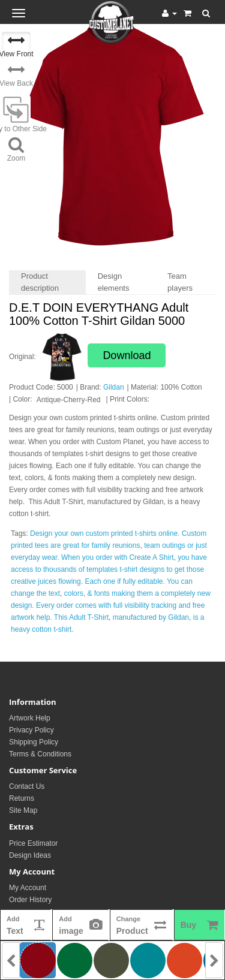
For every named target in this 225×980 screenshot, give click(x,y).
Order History (30, 900)
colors (74, 593)
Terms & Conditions (40, 754)
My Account (28, 888)
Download (127, 355)
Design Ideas (30, 855)
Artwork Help (30, 718)
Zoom (16, 149)
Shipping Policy (34, 742)
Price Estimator (33, 843)
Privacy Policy (31, 730)
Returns (22, 798)
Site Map (23, 810)
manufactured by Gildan (151, 617)
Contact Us (27, 786)
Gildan (114, 387)
